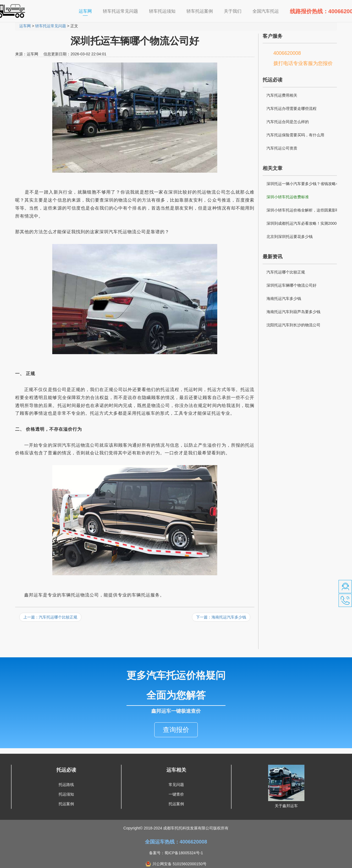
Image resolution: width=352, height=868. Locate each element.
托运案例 (66, 793)
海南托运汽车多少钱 (284, 299)
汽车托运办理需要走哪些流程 (291, 109)
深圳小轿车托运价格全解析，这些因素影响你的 (307, 210)
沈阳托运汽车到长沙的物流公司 (293, 325)
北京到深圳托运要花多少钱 (290, 237)
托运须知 (66, 783)
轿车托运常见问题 (51, 26)
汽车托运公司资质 (282, 148)
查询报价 (176, 719)
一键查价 (176, 783)
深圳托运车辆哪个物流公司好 (291, 285)
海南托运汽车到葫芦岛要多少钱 (293, 312)
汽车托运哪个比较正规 (286, 272)
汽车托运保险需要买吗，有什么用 (295, 135)
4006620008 (287, 53)
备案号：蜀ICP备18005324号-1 (176, 842)
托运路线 (66, 774)
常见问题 (176, 774)
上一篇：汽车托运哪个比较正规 (50, 617)
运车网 (88, 11)
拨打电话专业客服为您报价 (303, 63)
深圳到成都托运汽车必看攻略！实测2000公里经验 (305, 224)
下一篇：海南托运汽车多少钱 (221, 617)
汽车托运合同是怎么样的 (288, 122)
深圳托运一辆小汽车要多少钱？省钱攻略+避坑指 (306, 185)
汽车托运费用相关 (282, 95)
